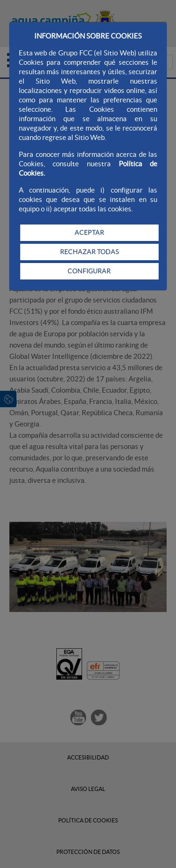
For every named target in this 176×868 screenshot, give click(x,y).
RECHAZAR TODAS (89, 252)
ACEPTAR (89, 232)
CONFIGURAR (89, 271)
